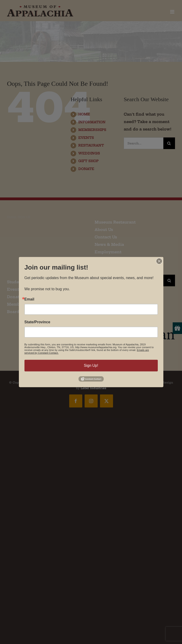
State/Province (37, 322)
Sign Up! (91, 365)
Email (29, 299)
